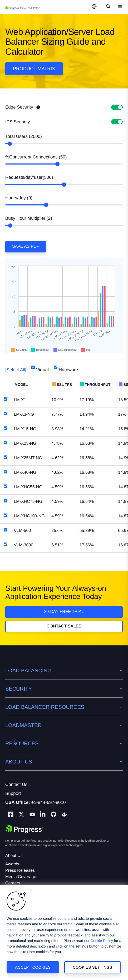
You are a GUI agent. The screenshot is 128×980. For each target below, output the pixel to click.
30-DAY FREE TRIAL (64, 612)
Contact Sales (64, 626)
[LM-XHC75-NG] (5, 501)
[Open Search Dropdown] (107, 7)
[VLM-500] (5, 530)
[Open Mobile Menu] (120, 7)
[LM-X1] (5, 399)
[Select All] (16, 370)
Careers (13, 883)
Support (13, 793)
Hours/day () (19, 198)
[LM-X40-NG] (5, 472)
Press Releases (20, 871)
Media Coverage (21, 877)
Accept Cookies (33, 967)
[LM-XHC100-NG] (5, 515)
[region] (64, 932)
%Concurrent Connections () (36, 157)
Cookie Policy (102, 941)
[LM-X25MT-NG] (5, 457)
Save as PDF (26, 247)
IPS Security (18, 122)
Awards (12, 864)
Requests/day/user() (29, 177)
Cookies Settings (92, 967)
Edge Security (23, 107)
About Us (14, 856)
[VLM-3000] (5, 544)
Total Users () (24, 136)
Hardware (66, 368)
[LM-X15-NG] (5, 428)
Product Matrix (34, 69)
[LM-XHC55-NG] (5, 486)
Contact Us (16, 784)
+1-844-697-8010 (49, 802)
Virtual (40, 368)
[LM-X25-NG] (5, 443)
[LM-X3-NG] (5, 414)
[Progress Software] (24, 829)
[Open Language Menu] (94, 7)
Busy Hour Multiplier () (29, 218)
